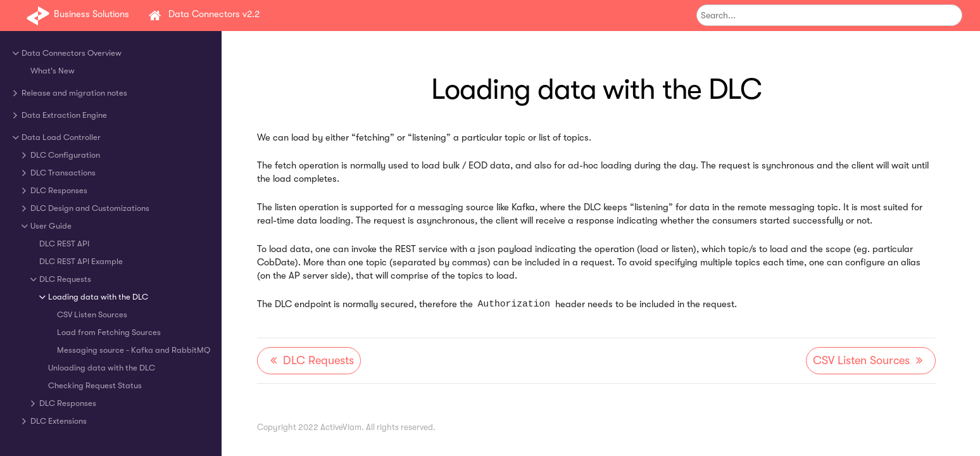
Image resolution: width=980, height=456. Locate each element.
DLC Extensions (59, 421)
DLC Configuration (65, 155)
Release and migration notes (74, 93)
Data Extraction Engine (64, 115)
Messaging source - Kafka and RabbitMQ (134, 350)
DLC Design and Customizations (90, 208)
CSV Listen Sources (92, 314)
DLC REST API (64, 244)
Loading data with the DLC (98, 297)
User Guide (51, 226)
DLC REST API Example (81, 261)
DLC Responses (59, 190)
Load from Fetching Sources (109, 332)
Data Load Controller (61, 137)
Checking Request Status (95, 385)
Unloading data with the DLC (102, 368)
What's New (53, 71)
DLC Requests (65, 279)
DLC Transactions (63, 173)
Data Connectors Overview (72, 53)
